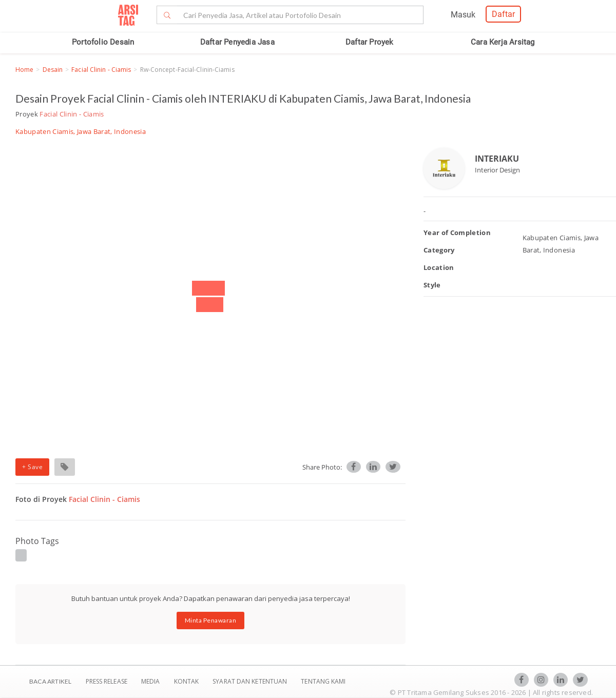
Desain (53, 70)
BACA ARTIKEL (50, 681)
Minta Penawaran (211, 620)
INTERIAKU (497, 159)
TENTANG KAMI (323, 681)
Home (24, 70)
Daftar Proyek (370, 42)
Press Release (106, 681)
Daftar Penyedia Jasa (237, 42)
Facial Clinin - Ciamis (101, 70)
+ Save (32, 467)
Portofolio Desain (103, 42)
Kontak (187, 681)
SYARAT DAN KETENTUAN (251, 681)
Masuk (463, 15)
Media (151, 681)
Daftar (503, 14)
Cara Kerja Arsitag (503, 42)
